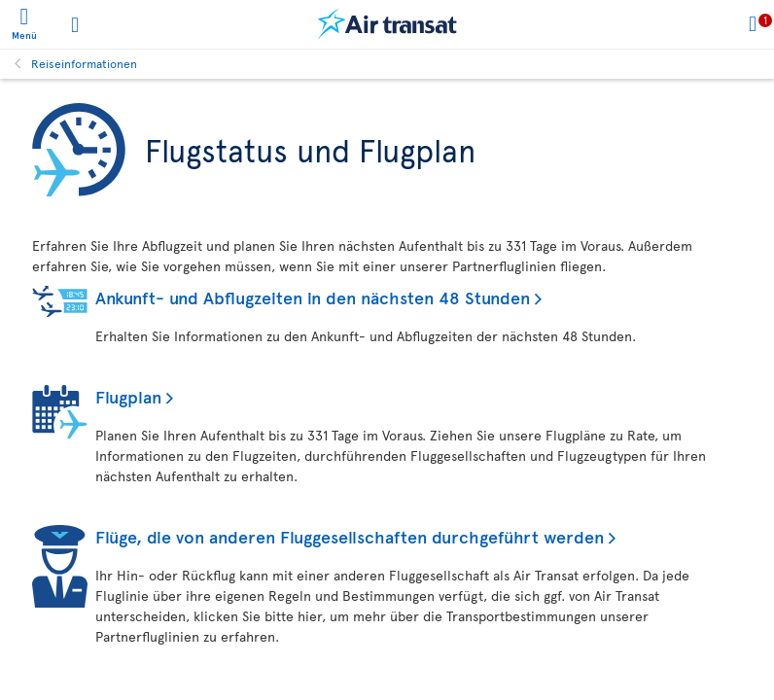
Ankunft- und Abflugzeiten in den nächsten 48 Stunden (313, 297)
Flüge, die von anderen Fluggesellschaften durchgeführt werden (350, 536)
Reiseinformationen (84, 63)
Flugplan (128, 396)
